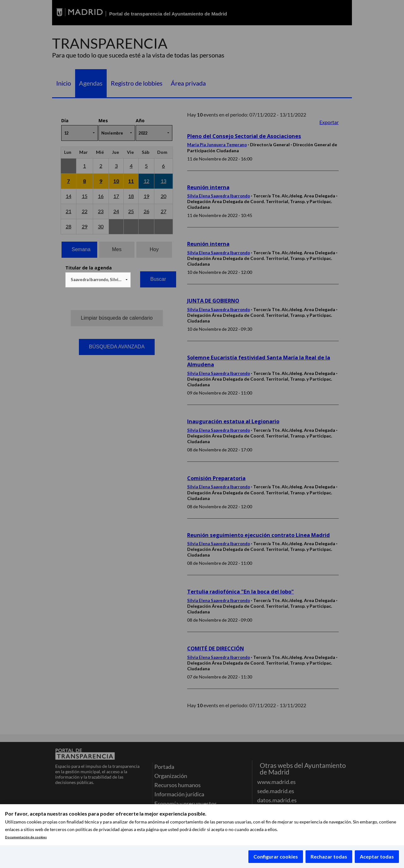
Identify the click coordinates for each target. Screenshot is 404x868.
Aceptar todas (377, 856)
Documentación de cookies (26, 837)
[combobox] (98, 280)
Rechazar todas (329, 856)
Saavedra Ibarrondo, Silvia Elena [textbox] (99, 280)
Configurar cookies (276, 856)
